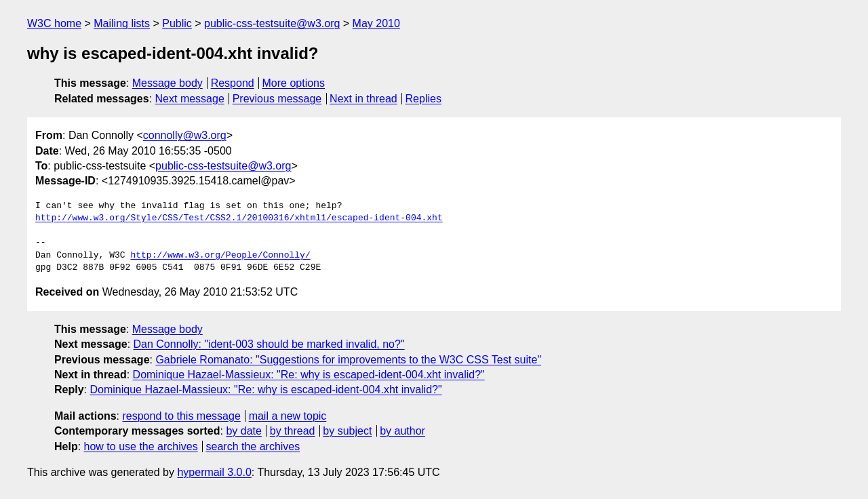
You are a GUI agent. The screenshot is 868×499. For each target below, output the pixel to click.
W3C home (54, 23)
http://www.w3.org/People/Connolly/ (220, 256)
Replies (423, 99)
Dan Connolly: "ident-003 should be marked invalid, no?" (269, 344)
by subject (347, 431)
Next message (190, 99)
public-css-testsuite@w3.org (272, 23)
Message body (167, 83)
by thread (293, 431)
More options (294, 83)
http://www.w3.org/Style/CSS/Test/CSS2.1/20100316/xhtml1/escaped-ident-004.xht (239, 218)
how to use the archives (141, 446)
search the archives (253, 446)
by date (243, 431)
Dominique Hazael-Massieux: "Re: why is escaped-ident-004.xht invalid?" (309, 375)
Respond (233, 83)
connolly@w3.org (185, 135)
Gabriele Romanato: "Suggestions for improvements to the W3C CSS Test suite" (348, 360)
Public (177, 23)
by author (402, 431)
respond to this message (181, 416)
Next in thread (363, 99)
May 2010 (376, 23)
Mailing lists (122, 23)
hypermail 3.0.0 (214, 472)
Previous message (277, 99)
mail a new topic (288, 416)
